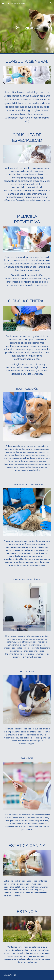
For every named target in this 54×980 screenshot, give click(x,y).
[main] (27, 27)
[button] (3, 3)
